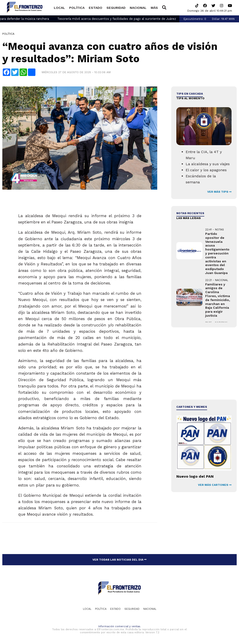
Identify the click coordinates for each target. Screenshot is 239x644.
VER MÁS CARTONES (215, 485)
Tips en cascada (190, 94)
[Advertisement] (204, 363)
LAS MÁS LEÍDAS (189, 218)
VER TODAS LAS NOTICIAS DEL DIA (119, 560)
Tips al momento (190, 98)
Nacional (138, 8)
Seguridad (116, 8)
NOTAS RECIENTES (190, 213)
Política (77, 8)
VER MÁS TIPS (219, 192)
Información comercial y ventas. (120, 626)
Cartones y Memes (192, 407)
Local (59, 8)
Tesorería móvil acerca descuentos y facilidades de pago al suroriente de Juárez (123, 19)
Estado (96, 8)
